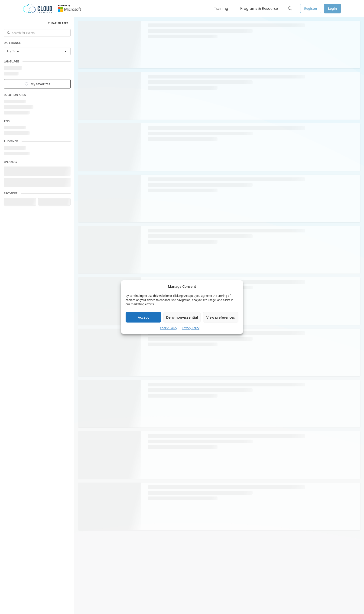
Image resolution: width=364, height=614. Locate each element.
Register (311, 8)
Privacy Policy (191, 328)
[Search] (290, 8)
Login (332, 8)
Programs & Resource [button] (259, 8)
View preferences (221, 317)
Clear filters (58, 23)
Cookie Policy (169, 328)
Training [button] (221, 8)
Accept (143, 317)
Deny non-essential (182, 317)
